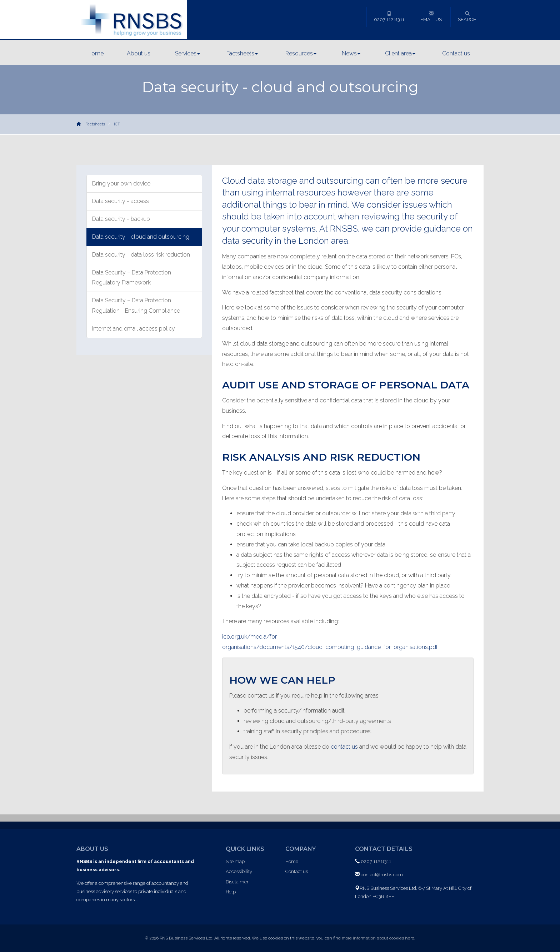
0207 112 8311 (389, 17)
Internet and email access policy (134, 329)
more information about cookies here (378, 938)
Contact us (456, 53)
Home (96, 53)
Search (467, 17)
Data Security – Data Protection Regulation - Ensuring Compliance (136, 306)
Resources (301, 53)
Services (187, 53)
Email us (431, 17)
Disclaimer (237, 882)
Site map (235, 861)
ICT (117, 124)
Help (231, 892)
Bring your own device (121, 184)
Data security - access (121, 201)
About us (139, 53)
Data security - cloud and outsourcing (141, 237)
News (351, 53)
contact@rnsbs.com (382, 875)
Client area (400, 53)
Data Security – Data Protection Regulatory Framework (132, 278)
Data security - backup (121, 219)
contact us (344, 747)
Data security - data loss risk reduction (141, 255)
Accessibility (239, 871)
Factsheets (242, 53)
